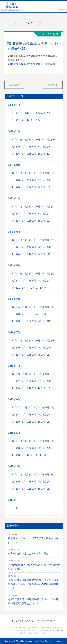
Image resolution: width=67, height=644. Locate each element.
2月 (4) (36, 388)
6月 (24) (37, 147)
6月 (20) (25, 113)
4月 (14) (16, 388)
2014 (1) (13, 500)
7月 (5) (15, 113)
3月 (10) (26, 321)
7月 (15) (26, 415)
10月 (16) (40, 140)
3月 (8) (26, 455)
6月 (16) (37, 180)
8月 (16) (16, 147)
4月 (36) (16, 154)
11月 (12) (28, 207)
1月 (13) (46, 187)
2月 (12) (37, 321)
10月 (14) (40, 341)
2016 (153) (14, 433)
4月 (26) (46, 113)
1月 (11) (46, 254)
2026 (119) (14, 105)
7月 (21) (26, 247)
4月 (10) (16, 321)
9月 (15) (51, 341)
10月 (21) (39, 408)
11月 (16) (27, 374)
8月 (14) (16, 415)
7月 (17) (26, 381)
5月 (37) (35, 113)
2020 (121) (14, 299)
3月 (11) (16, 120)
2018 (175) (14, 366)
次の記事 (14, 85)
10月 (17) (40, 207)
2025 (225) (14, 131)
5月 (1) (15, 508)
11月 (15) (27, 307)
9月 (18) (50, 173)
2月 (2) (36, 154)
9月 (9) (49, 475)
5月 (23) (47, 381)
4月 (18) (16, 355)
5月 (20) (47, 247)
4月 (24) (16, 254)
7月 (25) (26, 147)
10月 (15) (40, 274)
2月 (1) (35, 288)
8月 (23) (16, 314)
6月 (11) (37, 415)
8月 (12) (16, 281)
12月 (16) (17, 341)
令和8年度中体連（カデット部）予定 (28, 554)
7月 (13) (26, 281)
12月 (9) (16, 374)
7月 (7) (26, 314)
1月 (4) (44, 288)
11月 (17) (28, 274)
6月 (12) (37, 482)
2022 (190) (14, 232)
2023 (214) (14, 198)
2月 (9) (36, 355)
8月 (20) (16, 180)
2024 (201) (14, 165)
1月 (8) (44, 455)
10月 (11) (39, 307)
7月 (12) (26, 482)
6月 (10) (37, 381)
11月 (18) (28, 341)
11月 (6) (28, 441)
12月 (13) (17, 173)
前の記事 (53, 85)
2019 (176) (14, 332)
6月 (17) (37, 247)
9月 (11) (50, 307)
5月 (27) (47, 214)
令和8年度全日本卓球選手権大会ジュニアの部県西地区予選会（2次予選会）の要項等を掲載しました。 (33, 584)
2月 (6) (36, 254)
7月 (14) (26, 348)
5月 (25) (47, 147)
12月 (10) (17, 207)
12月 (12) (17, 140)
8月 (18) (16, 214)
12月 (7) (16, 408)
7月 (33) (26, 214)
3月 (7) (26, 288)
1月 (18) (46, 388)
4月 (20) (16, 422)
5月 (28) (47, 415)
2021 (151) (14, 265)
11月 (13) (28, 140)
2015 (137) (14, 466)
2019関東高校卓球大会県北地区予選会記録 (32, 64)
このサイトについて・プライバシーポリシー (35, 621)
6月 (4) (35, 314)
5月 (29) (47, 180)
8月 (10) (16, 348)
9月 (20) (51, 140)
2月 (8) (26, 120)
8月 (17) (16, 381)
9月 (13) (51, 207)
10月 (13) (39, 173)
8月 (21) (16, 247)
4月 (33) (16, 221)
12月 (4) (16, 307)
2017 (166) (14, 399)
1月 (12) (35, 120)
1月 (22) (46, 154)
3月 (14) (26, 154)
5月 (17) (47, 482)
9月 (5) (50, 274)
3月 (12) (26, 422)
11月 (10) (27, 408)
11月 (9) (28, 173)
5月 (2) (44, 314)
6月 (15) (37, 348)
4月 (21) (16, 288)
